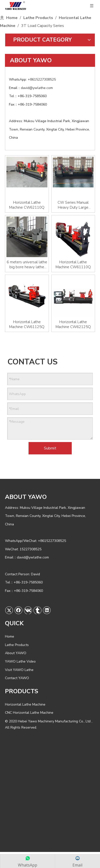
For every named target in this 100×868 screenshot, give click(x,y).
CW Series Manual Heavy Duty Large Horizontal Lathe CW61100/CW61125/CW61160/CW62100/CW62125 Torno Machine (73, 205)
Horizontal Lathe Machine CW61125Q (27, 324)
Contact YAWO (17, 678)
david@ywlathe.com (37, 88)
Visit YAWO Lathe (19, 670)
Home (10, 636)
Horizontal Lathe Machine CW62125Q (73, 324)
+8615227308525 (42, 79)
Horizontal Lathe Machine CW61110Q (73, 265)
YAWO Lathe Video (20, 661)
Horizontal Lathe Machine (25, 704)
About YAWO (16, 653)
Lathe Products (17, 645)
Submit (50, 448)
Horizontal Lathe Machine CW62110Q (27, 205)
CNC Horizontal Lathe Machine (29, 713)
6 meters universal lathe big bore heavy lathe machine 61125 (27, 265)
